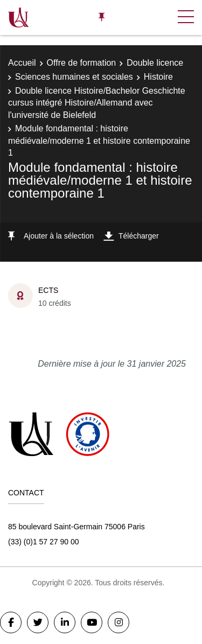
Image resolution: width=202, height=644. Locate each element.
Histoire (158, 77)
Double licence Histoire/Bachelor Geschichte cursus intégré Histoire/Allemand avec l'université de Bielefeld (97, 103)
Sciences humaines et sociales (74, 77)
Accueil (22, 63)
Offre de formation (82, 63)
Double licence (155, 63)
